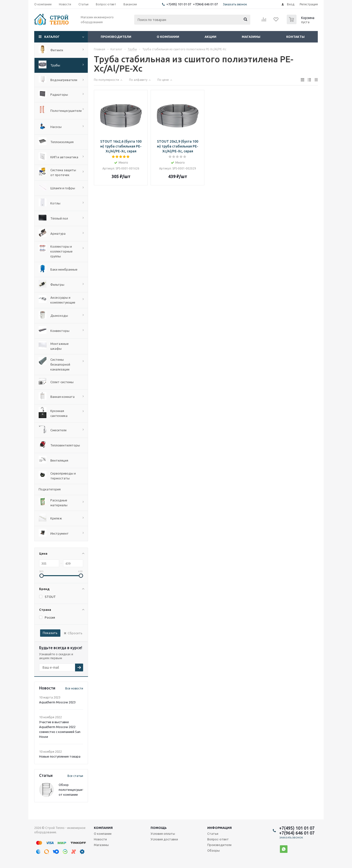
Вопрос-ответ (218, 839)
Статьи (213, 834)
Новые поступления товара (60, 756)
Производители (116, 37)
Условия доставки (164, 839)
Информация (220, 828)
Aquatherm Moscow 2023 (57, 702)
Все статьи (75, 776)
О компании (168, 37)
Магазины (251, 37)
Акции (210, 37)
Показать (50, 633)
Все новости (74, 688)
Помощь (159, 828)
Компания (103, 828)
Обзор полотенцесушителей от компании (75, 790)
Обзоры (214, 850)
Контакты (295, 37)
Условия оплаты (163, 834)
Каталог (52, 37)
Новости (100, 839)
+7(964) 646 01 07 (205, 4)
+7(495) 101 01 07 (179, 4)
